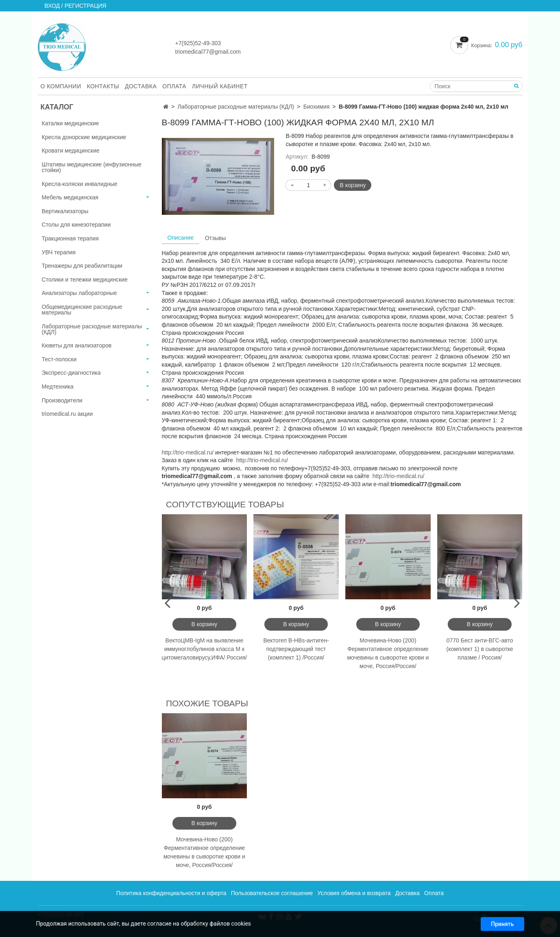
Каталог (57, 107)
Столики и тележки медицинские (85, 280)
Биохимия (316, 107)
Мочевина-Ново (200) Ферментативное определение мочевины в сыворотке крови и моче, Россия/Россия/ (388, 653)
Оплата (174, 86)
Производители (62, 400)
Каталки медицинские (71, 123)
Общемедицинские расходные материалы (82, 310)
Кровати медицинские (71, 151)
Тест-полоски (59, 359)
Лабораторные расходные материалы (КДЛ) (236, 107)
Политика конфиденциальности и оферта (171, 893)
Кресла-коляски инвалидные (80, 184)
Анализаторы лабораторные (80, 293)
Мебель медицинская (70, 197)
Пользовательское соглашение (272, 893)
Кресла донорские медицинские (84, 137)
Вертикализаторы (65, 211)
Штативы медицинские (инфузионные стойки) (92, 167)
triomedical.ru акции (68, 414)
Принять (502, 926)
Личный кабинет (220, 86)
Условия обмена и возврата (354, 893)
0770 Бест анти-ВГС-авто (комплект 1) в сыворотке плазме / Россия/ (480, 649)
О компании (61, 86)
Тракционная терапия (70, 238)
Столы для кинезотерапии (76, 225)
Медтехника (58, 387)
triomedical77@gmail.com (208, 52)
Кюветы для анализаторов (77, 345)
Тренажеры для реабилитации (82, 266)
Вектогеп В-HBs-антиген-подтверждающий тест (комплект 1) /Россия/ (296, 649)
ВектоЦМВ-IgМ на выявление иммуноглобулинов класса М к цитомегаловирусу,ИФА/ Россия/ (205, 649)
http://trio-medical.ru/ (188, 452)
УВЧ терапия (59, 252)
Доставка (141, 86)
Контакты (103, 86)
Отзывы (215, 238)
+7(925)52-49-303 (198, 43)
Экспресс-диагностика (71, 373)
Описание (181, 238)
